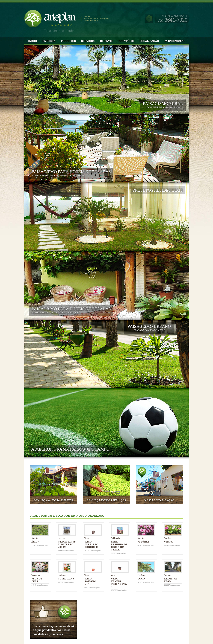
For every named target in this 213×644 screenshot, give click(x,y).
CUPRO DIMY (66, 579)
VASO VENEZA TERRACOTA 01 (119, 583)
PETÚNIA (143, 542)
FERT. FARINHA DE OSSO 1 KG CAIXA (119, 546)
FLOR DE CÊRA (37, 580)
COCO (141, 579)
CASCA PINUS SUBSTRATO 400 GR (67, 545)
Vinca (168, 542)
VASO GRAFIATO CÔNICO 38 (91, 545)
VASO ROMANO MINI (90, 581)
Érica (35, 542)
